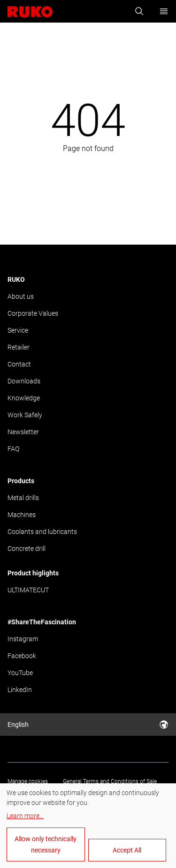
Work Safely (25, 415)
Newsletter (23, 432)
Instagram (23, 639)
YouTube (20, 673)
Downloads (24, 381)
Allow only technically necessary (46, 844)
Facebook (22, 656)
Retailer (19, 347)
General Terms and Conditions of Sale (110, 781)
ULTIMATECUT (28, 590)
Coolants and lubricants (42, 532)
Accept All (127, 850)
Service (18, 330)
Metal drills (23, 498)
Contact (19, 364)
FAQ (13, 449)
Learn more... (25, 816)
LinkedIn (20, 690)
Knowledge (24, 398)
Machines (22, 515)
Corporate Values (33, 313)
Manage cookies (28, 781)
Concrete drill (27, 549)
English (88, 725)
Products (21, 481)
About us (21, 296)
